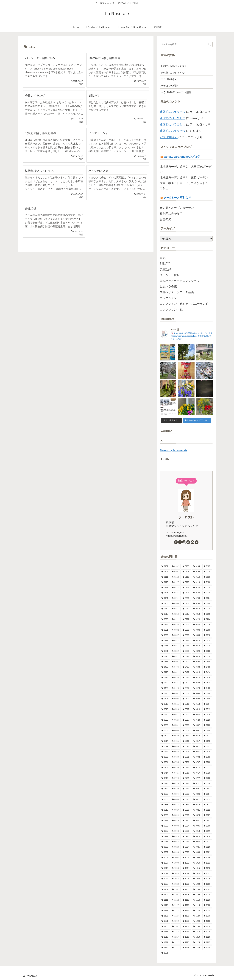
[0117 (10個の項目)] (176, 582)
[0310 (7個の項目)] (207, 635)
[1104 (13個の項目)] (197, 890)
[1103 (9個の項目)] (186, 890)
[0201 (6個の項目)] (176, 598)
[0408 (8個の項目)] (197, 667)
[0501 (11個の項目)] (176, 694)
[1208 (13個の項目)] (186, 927)
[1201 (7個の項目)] (165, 921)
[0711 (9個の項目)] (186, 768)
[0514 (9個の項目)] (207, 704)
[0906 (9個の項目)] (207, 826)
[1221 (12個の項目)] (165, 942)
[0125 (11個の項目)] (207, 588)
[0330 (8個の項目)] (207, 657)
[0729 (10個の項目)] (165, 789)
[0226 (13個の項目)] (176, 625)
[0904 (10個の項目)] (186, 826)
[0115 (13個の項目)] (207, 577)
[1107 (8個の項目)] (176, 895)
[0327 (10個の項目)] (176, 657)
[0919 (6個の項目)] (186, 842)
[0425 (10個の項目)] (165, 688)
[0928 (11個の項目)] (176, 852)
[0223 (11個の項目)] (197, 619)
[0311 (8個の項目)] (165, 641)
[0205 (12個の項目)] (165, 604)
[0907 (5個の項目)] (165, 831)
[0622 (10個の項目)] (197, 747)
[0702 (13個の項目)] (197, 757)
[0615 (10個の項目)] (176, 741)
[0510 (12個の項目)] (165, 704)
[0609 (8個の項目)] (165, 736)
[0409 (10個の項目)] (207, 667)
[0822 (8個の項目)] (207, 810)
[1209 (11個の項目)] (197, 927)
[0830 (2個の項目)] (186, 821)
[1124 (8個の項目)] (197, 911)
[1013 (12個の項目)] (176, 868)
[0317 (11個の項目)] (176, 646)
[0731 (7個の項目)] (186, 789)
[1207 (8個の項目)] (176, 927)
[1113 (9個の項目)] (186, 900)
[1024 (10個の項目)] (186, 879)
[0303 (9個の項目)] (186, 630)
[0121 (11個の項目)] (165, 588)
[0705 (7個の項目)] (176, 762)
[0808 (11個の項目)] (165, 800)
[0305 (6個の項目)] (207, 630)
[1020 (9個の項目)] (197, 874)
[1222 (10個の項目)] (176, 942)
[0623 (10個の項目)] (207, 747)
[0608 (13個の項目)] (207, 731)
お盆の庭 (165, 219)
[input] (186, 44)
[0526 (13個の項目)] (176, 720)
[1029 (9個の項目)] (186, 884)
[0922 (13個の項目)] (165, 847)
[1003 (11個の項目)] (176, 858)
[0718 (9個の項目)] (207, 773)
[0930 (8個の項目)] (197, 852)
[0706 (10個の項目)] (186, 762)
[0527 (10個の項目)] (186, 720)
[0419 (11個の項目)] (207, 678)
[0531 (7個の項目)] (176, 725)
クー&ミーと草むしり (177, 198)
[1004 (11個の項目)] (186, 858)
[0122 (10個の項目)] (176, 588)
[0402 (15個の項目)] (186, 662)
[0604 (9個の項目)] (165, 731)
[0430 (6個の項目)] (165, 694)
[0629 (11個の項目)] (165, 757)
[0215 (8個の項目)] (165, 614)
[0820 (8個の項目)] (186, 810)
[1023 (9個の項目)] (176, 879)
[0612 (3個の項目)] (197, 736)
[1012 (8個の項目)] (165, 868)
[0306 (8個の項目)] (165, 635)
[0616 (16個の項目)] (186, 741)
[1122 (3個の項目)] (176, 911)
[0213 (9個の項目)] (197, 609)
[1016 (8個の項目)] (207, 868)
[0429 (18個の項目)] (207, 688)
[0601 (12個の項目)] (186, 725)
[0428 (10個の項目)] (197, 688)
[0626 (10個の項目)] (186, 752)
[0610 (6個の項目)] (176, 736)
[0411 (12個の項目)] (176, 672)
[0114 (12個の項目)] (197, 577)
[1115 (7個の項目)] (207, 900)
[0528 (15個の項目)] (197, 720)
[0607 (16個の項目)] (197, 731)
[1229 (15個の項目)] (197, 948)
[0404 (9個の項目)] (207, 662)
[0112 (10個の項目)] (176, 577)
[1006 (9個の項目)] (207, 858)
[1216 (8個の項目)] (165, 937)
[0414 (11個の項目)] (207, 672)
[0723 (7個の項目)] (207, 778)
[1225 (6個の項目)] (207, 942)
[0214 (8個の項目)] (207, 609)
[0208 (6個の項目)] (197, 604)
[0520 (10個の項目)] (165, 715)
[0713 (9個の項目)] (207, 768)
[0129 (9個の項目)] (197, 593)
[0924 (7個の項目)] (186, 847)
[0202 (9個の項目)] (186, 598)
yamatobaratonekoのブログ (182, 157)
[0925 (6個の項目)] (197, 847)
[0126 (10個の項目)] (165, 593)
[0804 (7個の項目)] (176, 794)
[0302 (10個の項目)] (176, 630)
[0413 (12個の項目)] (197, 672)
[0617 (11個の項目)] (197, 741)
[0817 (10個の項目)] (207, 805)
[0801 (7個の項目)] (197, 789)
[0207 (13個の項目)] (186, 604)
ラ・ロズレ (186, 517)
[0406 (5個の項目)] (176, 667)
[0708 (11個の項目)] (207, 762)
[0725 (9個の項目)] (176, 784)
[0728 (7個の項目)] (207, 784)
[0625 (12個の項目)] (176, 752)
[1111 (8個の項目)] (165, 900)
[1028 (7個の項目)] (176, 884)
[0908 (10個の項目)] (176, 831)
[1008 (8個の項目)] (176, 863)
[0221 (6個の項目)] (176, 619)
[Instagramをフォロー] (184, 542)
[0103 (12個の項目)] (186, 566)
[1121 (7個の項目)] (165, 911)
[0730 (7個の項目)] (176, 789)
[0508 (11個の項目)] (197, 699)
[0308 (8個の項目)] (186, 635)
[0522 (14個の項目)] (186, 715)
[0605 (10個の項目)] (176, 731)
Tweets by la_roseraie (174, 450)
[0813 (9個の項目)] (165, 805)
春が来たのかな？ (171, 213)
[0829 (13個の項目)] (176, 821)
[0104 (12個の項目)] (197, 566)
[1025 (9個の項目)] (197, 879)
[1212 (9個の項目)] (176, 932)
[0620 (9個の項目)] (176, 747)
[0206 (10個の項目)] (176, 604)
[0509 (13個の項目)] (207, 699)
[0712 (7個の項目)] (197, 768)
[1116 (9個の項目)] (165, 905)
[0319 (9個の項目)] (197, 646)
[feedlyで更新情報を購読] (192, 542)
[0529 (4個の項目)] (207, 720)
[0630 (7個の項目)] (176, 757)
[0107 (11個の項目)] (176, 572)
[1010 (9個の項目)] (197, 863)
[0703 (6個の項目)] (207, 757)
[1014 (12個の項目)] (186, 868)
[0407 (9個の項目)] (186, 667)
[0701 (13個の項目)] (186, 757)
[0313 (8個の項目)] (186, 641)
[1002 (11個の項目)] (165, 858)
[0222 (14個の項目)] (186, 619)
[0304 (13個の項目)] (197, 630)
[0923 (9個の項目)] (176, 847)
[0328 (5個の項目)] (186, 657)
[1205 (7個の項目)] (207, 921)
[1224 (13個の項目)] (197, 942)
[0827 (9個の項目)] (207, 815)
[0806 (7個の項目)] (197, 794)
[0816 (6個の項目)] (197, 805)
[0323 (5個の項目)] (186, 651)
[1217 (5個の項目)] (176, 937)
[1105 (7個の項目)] (207, 890)
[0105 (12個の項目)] (207, 566)
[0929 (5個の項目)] (186, 852)
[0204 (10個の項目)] (207, 598)
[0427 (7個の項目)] (186, 688)
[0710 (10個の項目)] (176, 768)
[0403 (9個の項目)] (197, 662)
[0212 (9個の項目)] (186, 609)
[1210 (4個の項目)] (207, 927)
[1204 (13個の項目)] (197, 921)
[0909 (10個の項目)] (186, 831)
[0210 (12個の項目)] (165, 609)
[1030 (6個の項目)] (197, 884)
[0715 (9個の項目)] (176, 773)
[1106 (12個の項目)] (165, 895)
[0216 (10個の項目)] (176, 614)
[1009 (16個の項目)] (186, 863)
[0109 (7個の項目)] (197, 572)
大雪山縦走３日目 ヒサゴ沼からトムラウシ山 (185, 186)
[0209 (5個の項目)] (207, 604)
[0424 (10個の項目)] (207, 683)
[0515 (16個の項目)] (165, 709)
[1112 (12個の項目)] (176, 900)
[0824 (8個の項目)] (176, 815)
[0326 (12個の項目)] (165, 657)
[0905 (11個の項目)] (197, 826)
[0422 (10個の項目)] (186, 683)
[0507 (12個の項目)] (186, 699)
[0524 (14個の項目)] (207, 715)
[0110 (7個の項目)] (207, 572)
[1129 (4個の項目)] (197, 916)
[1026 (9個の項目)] (207, 879)
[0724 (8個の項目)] (165, 784)
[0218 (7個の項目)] (197, 614)
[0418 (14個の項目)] (197, 678)
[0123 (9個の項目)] (186, 588)
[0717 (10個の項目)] (197, 773)
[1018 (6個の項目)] (176, 874)
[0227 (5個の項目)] (186, 625)
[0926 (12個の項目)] (207, 847)
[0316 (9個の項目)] (165, 646)
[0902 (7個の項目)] (165, 826)
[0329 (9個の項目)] (197, 657)
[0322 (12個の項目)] (176, 651)
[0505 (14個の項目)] (165, 699)
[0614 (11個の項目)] (165, 741)
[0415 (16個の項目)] (165, 678)
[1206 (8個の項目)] (165, 927)
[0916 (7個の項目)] (207, 837)
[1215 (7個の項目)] (207, 932)
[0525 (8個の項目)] (165, 720)
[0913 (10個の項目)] (176, 837)
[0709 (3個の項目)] (165, 768)
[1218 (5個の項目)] (186, 937)
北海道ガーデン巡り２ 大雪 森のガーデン (186, 169)
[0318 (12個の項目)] (186, 646)
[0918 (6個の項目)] (176, 842)
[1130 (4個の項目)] (207, 916)
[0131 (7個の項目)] (165, 598)
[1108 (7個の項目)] (186, 895)
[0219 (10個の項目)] (207, 614)
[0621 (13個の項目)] (186, 747)
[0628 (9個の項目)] (207, 752)
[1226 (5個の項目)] (165, 948)
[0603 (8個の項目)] (207, 725)
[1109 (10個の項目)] (197, 895)
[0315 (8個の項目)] (207, 641)
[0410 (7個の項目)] (165, 672)
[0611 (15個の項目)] (186, 736)
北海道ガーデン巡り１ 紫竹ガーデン (184, 177)
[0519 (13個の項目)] (207, 709)
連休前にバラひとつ (173, 112)
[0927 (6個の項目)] (165, 852)
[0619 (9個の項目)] (165, 747)
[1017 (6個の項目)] (165, 874)
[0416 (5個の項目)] (176, 678)
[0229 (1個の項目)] (207, 625)
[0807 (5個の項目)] (207, 794)
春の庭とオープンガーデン (177, 208)
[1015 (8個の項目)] (197, 868)
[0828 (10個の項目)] (165, 821)
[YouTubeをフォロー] (188, 542)
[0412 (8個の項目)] (186, 672)
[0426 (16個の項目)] (176, 688)
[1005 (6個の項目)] (197, 858)
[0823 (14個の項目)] (165, 815)
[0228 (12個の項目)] (197, 625)
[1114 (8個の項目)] (197, 900)
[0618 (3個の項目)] (207, 741)
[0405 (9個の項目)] (165, 667)
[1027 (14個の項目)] (165, 884)
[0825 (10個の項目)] (186, 815)
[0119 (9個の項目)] (197, 582)
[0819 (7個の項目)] (176, 810)
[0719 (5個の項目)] (165, 778)
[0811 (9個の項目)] (197, 800)
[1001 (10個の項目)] (207, 852)
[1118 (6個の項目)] (186, 905)
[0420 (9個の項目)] (165, 683)
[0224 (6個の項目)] (207, 619)
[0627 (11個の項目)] (197, 752)
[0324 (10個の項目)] (197, 651)
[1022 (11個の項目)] (165, 879)
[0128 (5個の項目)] (186, 593)
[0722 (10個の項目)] (197, 778)
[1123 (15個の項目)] (186, 911)
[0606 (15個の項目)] (186, 731)
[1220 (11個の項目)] (207, 937)
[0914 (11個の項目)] (186, 837)
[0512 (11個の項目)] (186, 704)
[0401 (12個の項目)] (176, 662)
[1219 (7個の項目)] (197, 937)
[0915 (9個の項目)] (197, 837)
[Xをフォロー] (176, 542)
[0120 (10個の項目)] (207, 582)
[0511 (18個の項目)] (176, 704)
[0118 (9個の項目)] (186, 582)
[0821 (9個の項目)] (197, 810)
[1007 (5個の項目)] (165, 863)
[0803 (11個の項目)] (165, 794)
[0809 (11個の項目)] (176, 800)
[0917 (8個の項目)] (165, 842)
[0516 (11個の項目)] (176, 709)
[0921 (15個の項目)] (207, 842)
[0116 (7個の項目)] (165, 582)
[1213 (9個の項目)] (186, 932)
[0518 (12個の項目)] (197, 709)
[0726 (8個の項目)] (186, 784)
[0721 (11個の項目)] (186, 778)
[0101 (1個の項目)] (165, 566)
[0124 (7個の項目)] (197, 588)
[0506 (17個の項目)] (176, 699)
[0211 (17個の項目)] (176, 609)
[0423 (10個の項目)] (197, 683)
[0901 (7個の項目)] (207, 821)
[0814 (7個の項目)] (176, 805)
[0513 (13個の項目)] (197, 704)
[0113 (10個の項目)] (186, 577)
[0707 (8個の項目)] (197, 762)
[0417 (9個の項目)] (186, 678)
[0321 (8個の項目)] (165, 651)
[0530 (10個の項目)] (165, 725)
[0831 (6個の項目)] (197, 821)
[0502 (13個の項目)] (186, 694)
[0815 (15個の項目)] (186, 805)
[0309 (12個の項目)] (197, 635)
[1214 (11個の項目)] (197, 932)
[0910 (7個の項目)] (197, 831)
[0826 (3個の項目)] (197, 815)
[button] (209, 44)
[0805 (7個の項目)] (186, 794)
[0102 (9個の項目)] (176, 566)
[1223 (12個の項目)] (186, 942)
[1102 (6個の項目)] (176, 890)
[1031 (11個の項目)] (207, 884)
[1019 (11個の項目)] (186, 874)
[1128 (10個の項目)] (186, 916)
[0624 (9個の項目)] (165, 752)
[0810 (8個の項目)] (186, 800)
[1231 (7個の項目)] (186, 953)
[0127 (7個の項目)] (176, 593)
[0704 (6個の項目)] (165, 762)
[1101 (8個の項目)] (165, 890)
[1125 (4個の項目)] (207, 911)
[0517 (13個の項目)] (186, 709)
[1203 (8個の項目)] (186, 921)
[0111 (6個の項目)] (165, 577)
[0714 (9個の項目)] (165, 773)
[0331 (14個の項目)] (165, 662)
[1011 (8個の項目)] (207, 863)
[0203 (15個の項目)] (197, 598)
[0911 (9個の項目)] (207, 831)
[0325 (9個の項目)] (207, 651)
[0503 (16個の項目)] (197, 694)
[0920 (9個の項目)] (197, 842)
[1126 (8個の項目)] (165, 916)
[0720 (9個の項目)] (176, 778)
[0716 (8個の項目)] (186, 773)
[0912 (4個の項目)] (165, 837)
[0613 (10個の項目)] (207, 736)
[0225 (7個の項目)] (165, 625)
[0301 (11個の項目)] (165, 630)
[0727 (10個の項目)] (197, 784)
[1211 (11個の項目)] (165, 932)
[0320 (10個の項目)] (207, 646)
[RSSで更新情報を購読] (197, 542)
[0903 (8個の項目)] (176, 826)
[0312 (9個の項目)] (176, 641)
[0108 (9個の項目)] (186, 572)
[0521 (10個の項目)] (176, 715)
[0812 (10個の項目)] (207, 800)
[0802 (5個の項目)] (207, 789)
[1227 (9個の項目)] (176, 948)
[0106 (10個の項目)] (165, 572)
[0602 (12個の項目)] (197, 725)
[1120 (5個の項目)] (207, 905)
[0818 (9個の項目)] (165, 810)
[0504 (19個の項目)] (207, 694)
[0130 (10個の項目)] (207, 593)
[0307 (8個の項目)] (176, 635)
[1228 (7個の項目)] (186, 948)
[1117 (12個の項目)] (176, 905)
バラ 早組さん (169, 137)
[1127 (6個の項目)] (176, 916)
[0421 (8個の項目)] (176, 683)
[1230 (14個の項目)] (207, 948)
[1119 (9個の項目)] (197, 905)
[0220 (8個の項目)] (165, 619)
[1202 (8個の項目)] (176, 921)
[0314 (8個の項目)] (197, 641)
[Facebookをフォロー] (180, 542)
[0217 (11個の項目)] (186, 614)
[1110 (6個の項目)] (207, 895)
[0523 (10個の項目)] (197, 715)
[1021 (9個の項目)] (207, 874)
